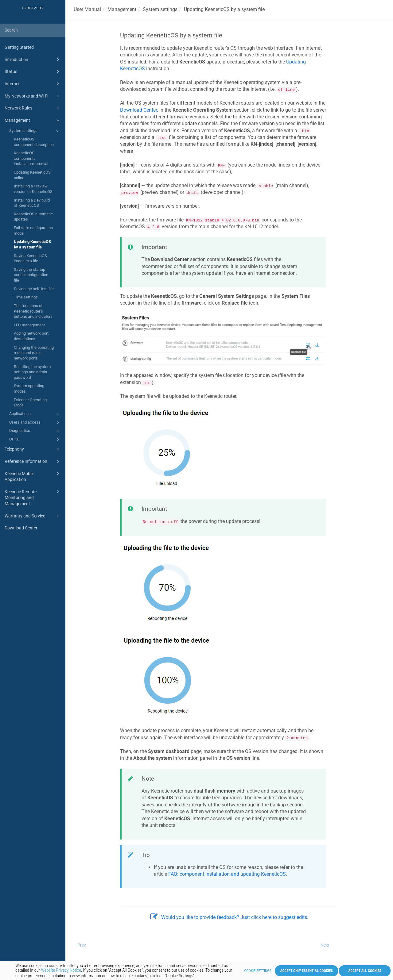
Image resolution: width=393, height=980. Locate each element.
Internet (33, 84)
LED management (29, 325)
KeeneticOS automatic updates (33, 217)
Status (33, 71)
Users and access (35, 423)
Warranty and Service (33, 516)
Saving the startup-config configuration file (31, 275)
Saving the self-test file (34, 289)
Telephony (33, 449)
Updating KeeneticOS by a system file (32, 244)
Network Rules (33, 108)
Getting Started (19, 47)
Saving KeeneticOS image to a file (30, 258)
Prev (82, 945)
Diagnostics (35, 431)
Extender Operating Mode (30, 403)
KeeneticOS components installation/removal (31, 158)
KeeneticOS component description (34, 142)
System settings (35, 131)
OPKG (35, 440)
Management (33, 120)
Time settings (26, 297)
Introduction (33, 60)
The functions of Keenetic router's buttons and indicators (33, 311)
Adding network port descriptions (31, 336)
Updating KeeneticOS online (32, 175)
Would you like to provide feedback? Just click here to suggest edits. (229, 917)
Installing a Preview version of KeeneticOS (33, 189)
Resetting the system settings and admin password (32, 372)
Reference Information (33, 461)
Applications (35, 414)
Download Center (21, 528)
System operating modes (29, 388)
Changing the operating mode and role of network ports (34, 353)
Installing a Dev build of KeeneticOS (32, 203)
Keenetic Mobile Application (33, 476)
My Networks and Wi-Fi (33, 96)
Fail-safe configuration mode (33, 231)
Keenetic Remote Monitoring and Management (33, 497)
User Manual (87, 9)
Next (325, 945)
